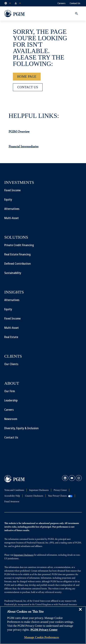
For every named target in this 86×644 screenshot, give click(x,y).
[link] (65, 478)
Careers (62, 3)
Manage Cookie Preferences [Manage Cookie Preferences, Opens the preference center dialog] (41, 637)
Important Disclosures (24, 555)
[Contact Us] (28, 87)
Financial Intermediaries (24, 147)
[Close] (80, 612)
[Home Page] (27, 77)
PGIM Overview (19, 132)
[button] (8, 3)
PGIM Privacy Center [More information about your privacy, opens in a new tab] (44, 630)
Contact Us (75, 3)
